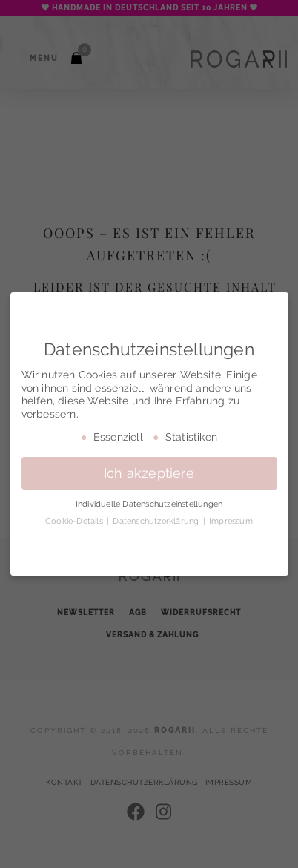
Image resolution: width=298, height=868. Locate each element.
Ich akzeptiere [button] (149, 473)
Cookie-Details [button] (75, 521)
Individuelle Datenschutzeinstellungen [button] (149, 504)
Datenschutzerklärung (157, 521)
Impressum (231, 521)
